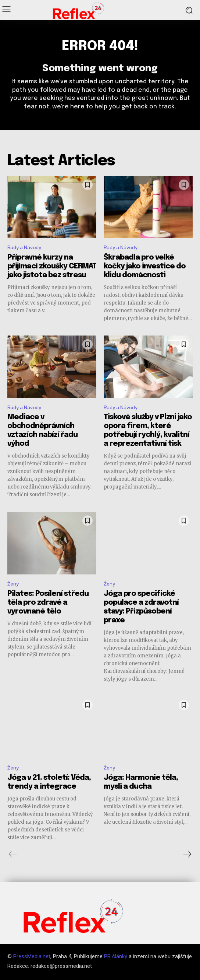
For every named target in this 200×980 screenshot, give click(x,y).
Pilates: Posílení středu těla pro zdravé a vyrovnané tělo (48, 603)
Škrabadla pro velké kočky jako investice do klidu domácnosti (145, 266)
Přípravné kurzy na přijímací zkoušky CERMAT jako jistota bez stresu (52, 266)
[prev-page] (13, 854)
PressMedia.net (32, 956)
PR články (116, 956)
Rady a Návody (24, 248)
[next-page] (187, 854)
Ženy (13, 584)
